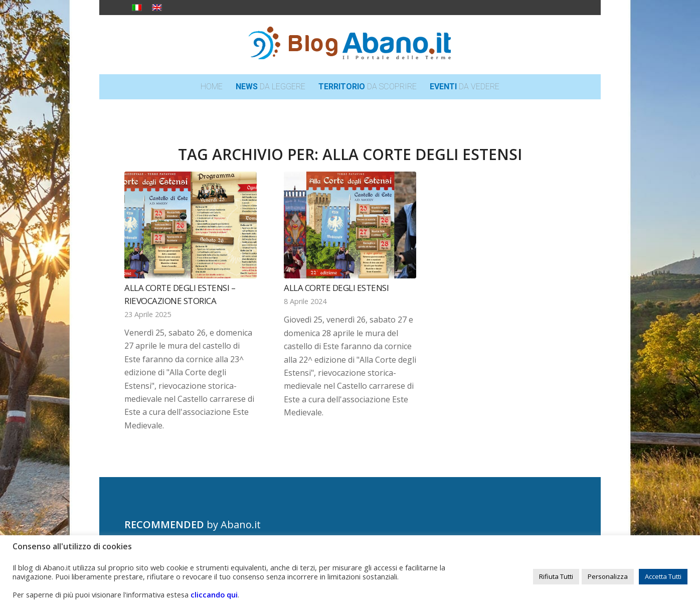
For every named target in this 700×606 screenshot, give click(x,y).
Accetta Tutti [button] (663, 576)
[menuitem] (212, 87)
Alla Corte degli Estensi (336, 288)
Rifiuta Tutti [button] (556, 576)
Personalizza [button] (608, 576)
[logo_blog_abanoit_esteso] (350, 45)
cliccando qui (214, 594)
